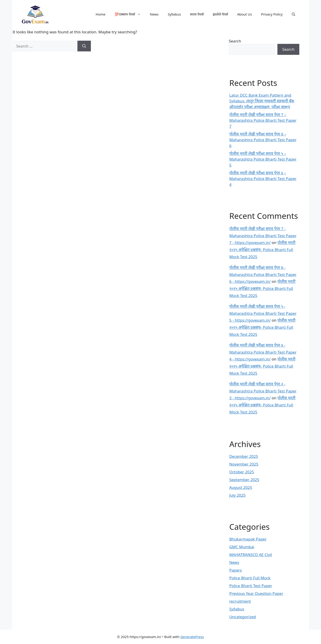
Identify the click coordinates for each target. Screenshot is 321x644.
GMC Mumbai (242, 547)
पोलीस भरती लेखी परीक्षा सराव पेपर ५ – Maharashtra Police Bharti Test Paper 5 (263, 159)
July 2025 (237, 495)
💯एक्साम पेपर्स (130, 14)
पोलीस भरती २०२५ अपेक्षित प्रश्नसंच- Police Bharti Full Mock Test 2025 (262, 249)
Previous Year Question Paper (256, 593)
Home (101, 14)
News (154, 14)
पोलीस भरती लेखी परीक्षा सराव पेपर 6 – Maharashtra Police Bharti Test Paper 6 (263, 140)
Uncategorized (243, 617)
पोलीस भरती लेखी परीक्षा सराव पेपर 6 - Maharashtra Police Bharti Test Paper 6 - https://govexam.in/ (263, 274)
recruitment (240, 601)
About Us (245, 14)
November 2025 (244, 464)
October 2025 (242, 472)
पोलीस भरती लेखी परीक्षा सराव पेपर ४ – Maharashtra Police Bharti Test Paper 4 (263, 179)
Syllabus (174, 14)
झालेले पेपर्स (220, 14)
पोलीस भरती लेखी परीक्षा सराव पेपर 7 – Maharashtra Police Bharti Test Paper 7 (263, 120)
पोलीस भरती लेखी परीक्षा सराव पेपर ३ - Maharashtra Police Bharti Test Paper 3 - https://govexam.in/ (263, 391)
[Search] (84, 46)
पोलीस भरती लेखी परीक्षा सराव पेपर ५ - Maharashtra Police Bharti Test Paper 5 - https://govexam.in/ (263, 313)
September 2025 (244, 480)
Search (235, 41)
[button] (293, 14)
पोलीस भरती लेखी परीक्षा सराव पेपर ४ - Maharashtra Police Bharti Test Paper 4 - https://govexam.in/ (263, 352)
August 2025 (241, 487)
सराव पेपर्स (197, 14)
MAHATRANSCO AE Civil (251, 555)
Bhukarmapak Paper (248, 539)
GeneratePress (192, 637)
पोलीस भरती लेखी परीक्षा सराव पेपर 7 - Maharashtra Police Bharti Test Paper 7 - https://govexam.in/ (263, 236)
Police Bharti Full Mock (250, 578)
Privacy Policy (272, 14)
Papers (235, 570)
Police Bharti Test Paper (251, 586)
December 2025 (244, 456)
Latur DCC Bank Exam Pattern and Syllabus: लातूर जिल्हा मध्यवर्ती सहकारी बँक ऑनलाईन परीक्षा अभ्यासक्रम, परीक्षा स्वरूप (262, 101)
